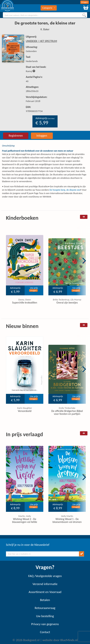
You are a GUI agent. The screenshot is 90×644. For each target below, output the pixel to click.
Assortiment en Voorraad (45, 592)
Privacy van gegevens (45, 624)
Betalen (45, 600)
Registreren (16, 136)
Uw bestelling (45, 616)
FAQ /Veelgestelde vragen (45, 576)
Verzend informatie (45, 584)
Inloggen (85, 2)
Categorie (49, 8)
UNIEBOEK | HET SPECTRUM (41, 41)
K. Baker (45, 29)
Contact (45, 632)
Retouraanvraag (45, 608)
